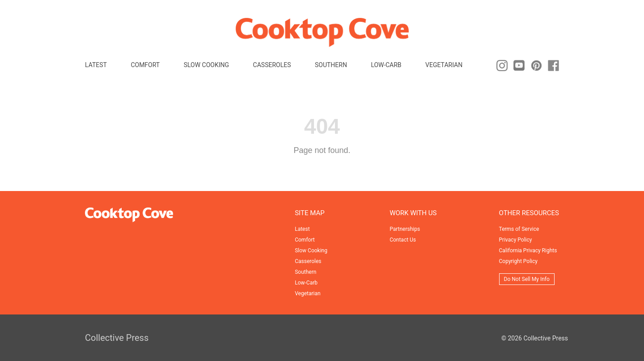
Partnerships (405, 229)
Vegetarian (444, 65)
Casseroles (272, 65)
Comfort (145, 65)
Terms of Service (519, 229)
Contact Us (403, 240)
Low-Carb (386, 65)
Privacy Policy (516, 240)
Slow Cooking (206, 65)
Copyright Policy (518, 261)
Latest (96, 65)
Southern (331, 65)
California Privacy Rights (528, 251)
